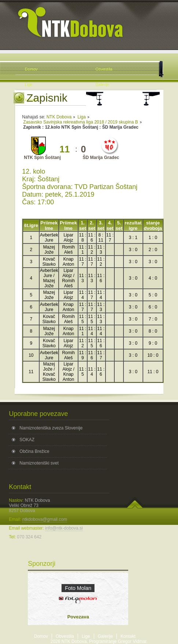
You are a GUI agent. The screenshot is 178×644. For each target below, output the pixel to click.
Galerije (105, 636)
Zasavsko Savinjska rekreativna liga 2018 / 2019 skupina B (81, 122)
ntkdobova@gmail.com (45, 519)
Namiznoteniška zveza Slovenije (51, 428)
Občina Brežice (34, 451)
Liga (81, 117)
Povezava (78, 617)
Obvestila (65, 636)
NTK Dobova (59, 117)
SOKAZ (27, 440)
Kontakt (128, 636)
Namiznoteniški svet (39, 463)
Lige (86, 636)
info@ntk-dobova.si (64, 528)
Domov (41, 636)
